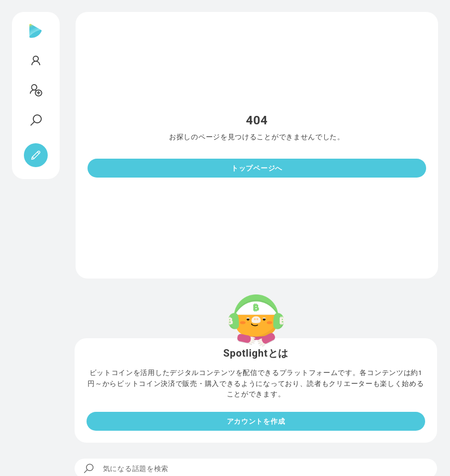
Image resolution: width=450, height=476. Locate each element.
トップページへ (257, 168)
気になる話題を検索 (126, 469)
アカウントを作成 (256, 421)
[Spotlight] (36, 39)
